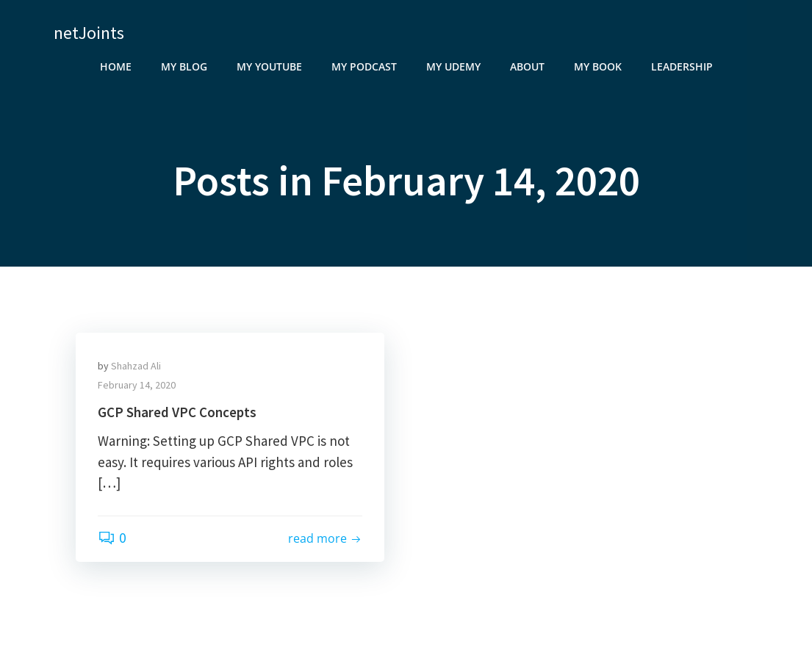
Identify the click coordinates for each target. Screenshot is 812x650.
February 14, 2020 (137, 385)
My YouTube (269, 66)
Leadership (682, 66)
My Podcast (364, 66)
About (527, 66)
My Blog (184, 66)
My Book (598, 66)
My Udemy (453, 66)
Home (116, 66)
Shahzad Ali (136, 366)
